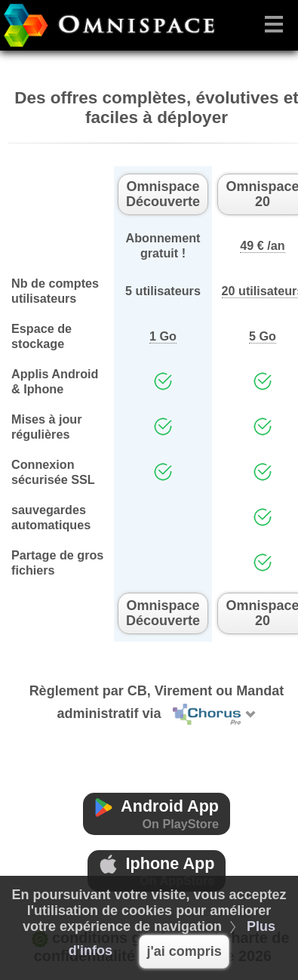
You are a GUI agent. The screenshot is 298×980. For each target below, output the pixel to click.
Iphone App (157, 871)
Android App (157, 814)
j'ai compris (184, 951)
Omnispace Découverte (163, 194)
